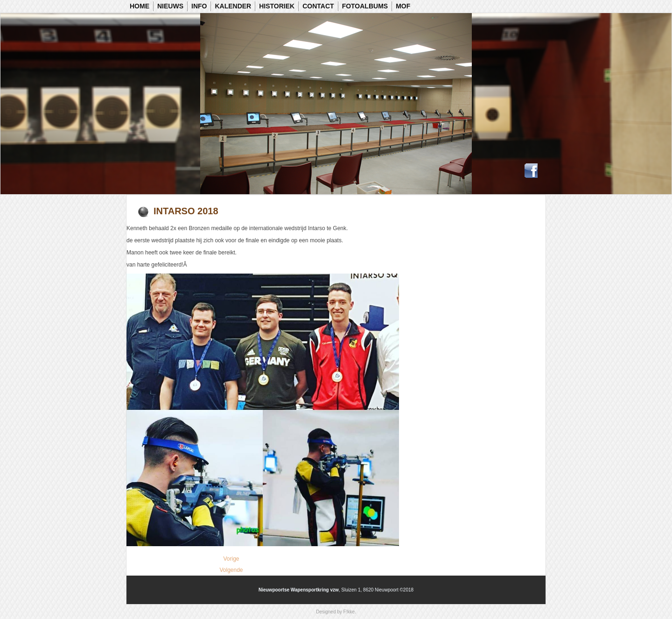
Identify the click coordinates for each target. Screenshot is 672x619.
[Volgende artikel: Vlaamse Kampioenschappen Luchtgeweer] (231, 570)
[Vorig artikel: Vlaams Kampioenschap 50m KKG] (231, 559)
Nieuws (170, 6)
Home (140, 6)
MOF (403, 6)
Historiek (277, 6)
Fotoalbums (365, 6)
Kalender (233, 6)
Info (199, 6)
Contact (318, 6)
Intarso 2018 (186, 211)
